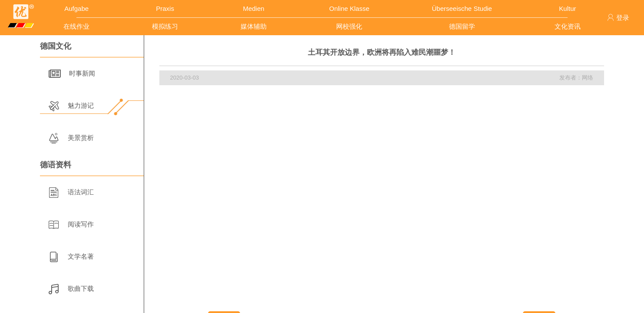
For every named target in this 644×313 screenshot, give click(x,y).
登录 (618, 18)
